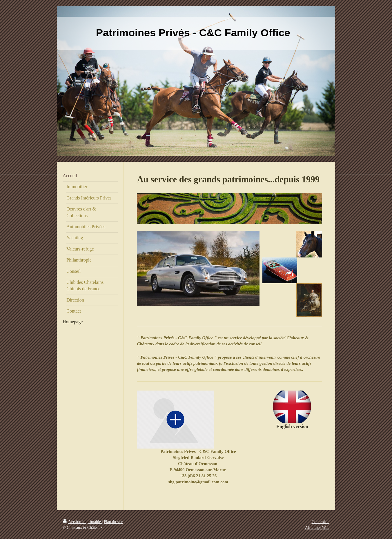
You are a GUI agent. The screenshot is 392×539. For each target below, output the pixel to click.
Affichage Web (317, 528)
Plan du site (113, 522)
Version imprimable (82, 522)
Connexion (321, 522)
